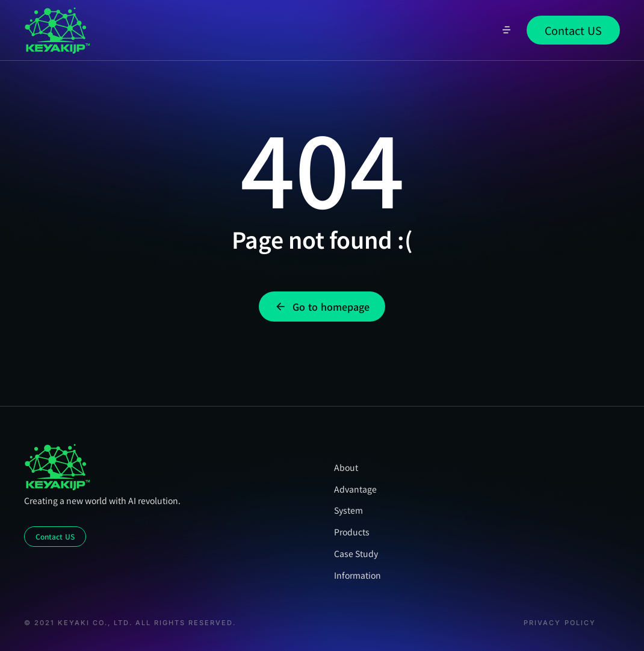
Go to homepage (322, 307)
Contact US (573, 30)
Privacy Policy (560, 623)
